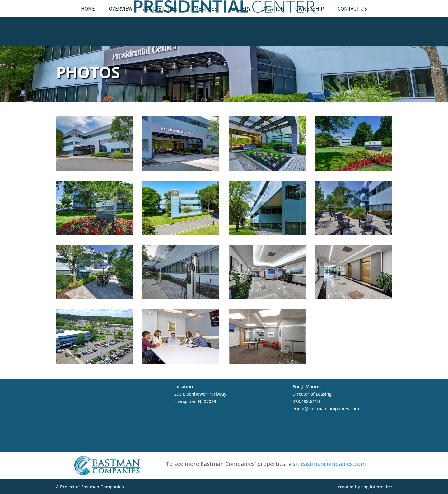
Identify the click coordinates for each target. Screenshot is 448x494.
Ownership (310, 27)
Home (88, 27)
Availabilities (160, 27)
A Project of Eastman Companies (90, 487)
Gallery (241, 27)
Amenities (204, 27)
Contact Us (352, 27)
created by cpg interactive (365, 487)
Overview (121, 27)
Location (273, 27)
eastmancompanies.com (333, 464)
